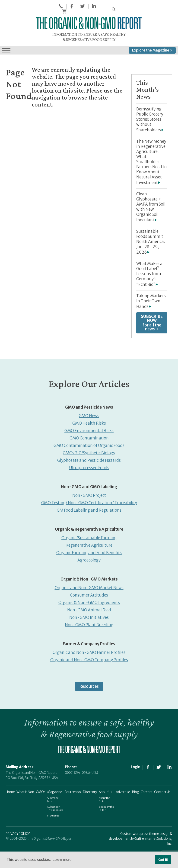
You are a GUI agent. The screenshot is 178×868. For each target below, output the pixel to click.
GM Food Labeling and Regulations (89, 509)
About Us (105, 790)
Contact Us (162, 790)
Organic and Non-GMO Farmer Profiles (89, 651)
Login (136, 766)
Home (10, 790)
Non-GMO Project (89, 494)
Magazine (55, 790)
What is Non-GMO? (31, 790)
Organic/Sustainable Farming (89, 536)
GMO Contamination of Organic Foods (89, 444)
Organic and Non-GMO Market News (89, 586)
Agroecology (89, 559)
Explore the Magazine (152, 49)
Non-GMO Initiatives (89, 616)
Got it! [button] (163, 860)
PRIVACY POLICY (18, 832)
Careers (146, 790)
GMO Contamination (89, 437)
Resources (89, 685)
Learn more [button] (62, 860)
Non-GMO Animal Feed (89, 609)
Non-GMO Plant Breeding (89, 623)
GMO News (89, 414)
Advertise (123, 790)
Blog (135, 790)
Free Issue (53, 814)
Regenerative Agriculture (89, 544)
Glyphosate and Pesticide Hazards (89, 459)
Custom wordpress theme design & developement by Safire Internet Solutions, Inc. (141, 837)
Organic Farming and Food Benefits (89, 551)
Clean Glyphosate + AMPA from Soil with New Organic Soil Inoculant (151, 206)
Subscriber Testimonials (55, 807)
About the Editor (105, 798)
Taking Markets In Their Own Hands (151, 300)
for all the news (152, 321)
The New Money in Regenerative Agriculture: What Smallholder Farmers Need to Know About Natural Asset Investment (151, 161)
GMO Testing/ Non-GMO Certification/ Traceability (89, 501)
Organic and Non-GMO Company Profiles (89, 658)
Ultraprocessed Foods (89, 466)
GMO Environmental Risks (89, 429)
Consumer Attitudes (89, 594)
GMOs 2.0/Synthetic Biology (89, 452)
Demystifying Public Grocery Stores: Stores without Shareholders (150, 118)
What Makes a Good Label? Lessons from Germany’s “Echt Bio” (149, 273)
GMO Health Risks (89, 422)
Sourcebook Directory (81, 790)
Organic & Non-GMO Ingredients (89, 601)
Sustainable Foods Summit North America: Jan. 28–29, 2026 (151, 240)
